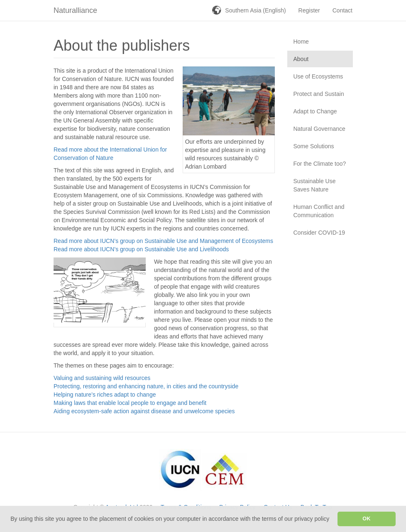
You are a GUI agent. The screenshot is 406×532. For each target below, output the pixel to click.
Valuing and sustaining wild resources (102, 378)
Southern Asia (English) (255, 10)
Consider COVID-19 (319, 233)
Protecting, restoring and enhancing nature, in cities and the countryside (146, 386)
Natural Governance (319, 129)
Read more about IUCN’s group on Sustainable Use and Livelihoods (141, 249)
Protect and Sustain (319, 94)
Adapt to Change (315, 111)
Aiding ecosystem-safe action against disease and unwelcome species (144, 411)
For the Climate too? (320, 164)
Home (301, 42)
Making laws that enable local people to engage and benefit (130, 403)
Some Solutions (314, 146)
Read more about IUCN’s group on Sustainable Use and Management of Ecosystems (163, 241)
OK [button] (366, 519)
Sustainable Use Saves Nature (315, 185)
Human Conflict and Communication (319, 211)
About (301, 59)
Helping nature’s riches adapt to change (105, 395)
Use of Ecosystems (318, 76)
